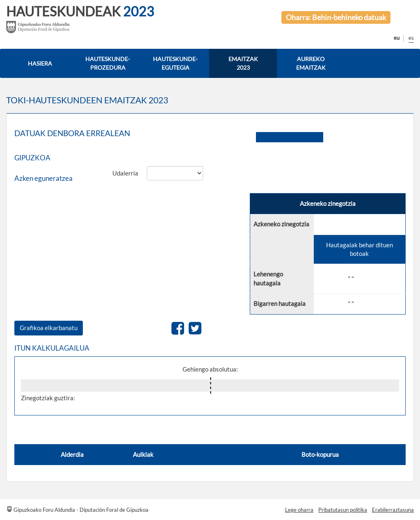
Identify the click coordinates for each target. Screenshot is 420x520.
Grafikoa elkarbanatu (49, 328)
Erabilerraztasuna (393, 510)
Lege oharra (299, 510)
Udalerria (125, 173)
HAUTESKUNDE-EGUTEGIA (175, 63)
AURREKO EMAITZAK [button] (311, 63)
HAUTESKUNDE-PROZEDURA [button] (108, 63)
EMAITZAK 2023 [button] (243, 63)
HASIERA (40, 63)
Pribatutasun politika (343, 510)
